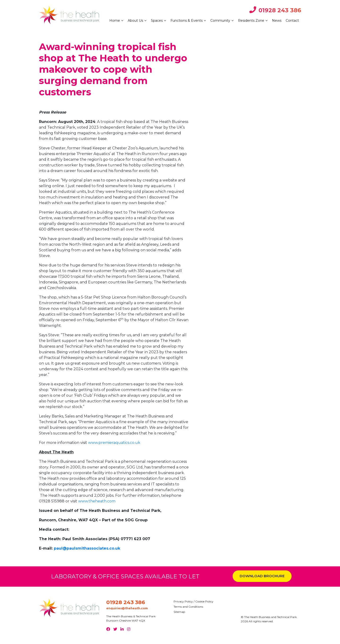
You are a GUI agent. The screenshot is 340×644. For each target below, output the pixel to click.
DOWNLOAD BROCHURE (262, 576)
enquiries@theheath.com (127, 608)
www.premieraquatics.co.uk (114, 443)
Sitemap (179, 612)
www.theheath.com (97, 501)
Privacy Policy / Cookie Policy (193, 601)
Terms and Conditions (188, 607)
